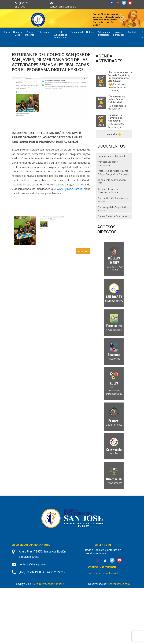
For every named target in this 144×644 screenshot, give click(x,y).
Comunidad (77, 32)
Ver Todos (114, 134)
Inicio (7, 32)
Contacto (133, 32)
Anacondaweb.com (119, 584)
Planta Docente (30, 33)
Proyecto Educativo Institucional (108, 163)
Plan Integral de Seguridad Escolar (112, 209)
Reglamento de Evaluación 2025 (112, 182)
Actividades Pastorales (104, 33)
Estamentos (44, 32)
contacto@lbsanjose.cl (63, 6)
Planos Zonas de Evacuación (113, 216)
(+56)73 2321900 (21, 5)
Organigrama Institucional (111, 156)
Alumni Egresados (119, 33)
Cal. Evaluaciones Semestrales (60, 35)
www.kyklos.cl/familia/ (70, 189)
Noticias (90, 32)
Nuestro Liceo (18, 33)
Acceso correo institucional (104, 573)
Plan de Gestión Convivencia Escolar (113, 200)
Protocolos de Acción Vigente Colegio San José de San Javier (114, 173)
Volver (83, 251)
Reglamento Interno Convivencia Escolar (108, 191)
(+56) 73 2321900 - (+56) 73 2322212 (42, 572)
